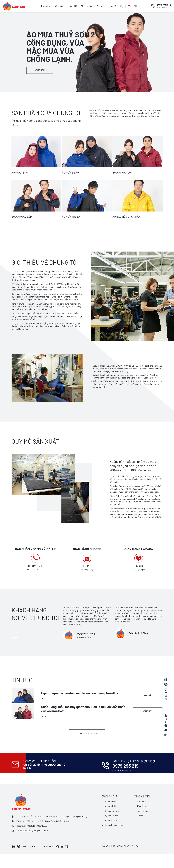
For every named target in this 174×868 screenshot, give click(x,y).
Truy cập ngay (87, 569)
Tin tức (100, 6)
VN (129, 6)
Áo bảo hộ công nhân (114, 839)
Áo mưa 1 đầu (111, 815)
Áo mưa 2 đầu (111, 820)
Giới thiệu (73, 6)
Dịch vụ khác (86, 6)
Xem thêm (42, 70)
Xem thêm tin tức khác (87, 753)
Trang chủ (45, 6)
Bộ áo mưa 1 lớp (112, 825)
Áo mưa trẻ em (111, 834)
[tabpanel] (87, 52)
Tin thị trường (143, 820)
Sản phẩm (59, 6)
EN (136, 6)
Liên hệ (112, 6)
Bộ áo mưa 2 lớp (112, 829)
